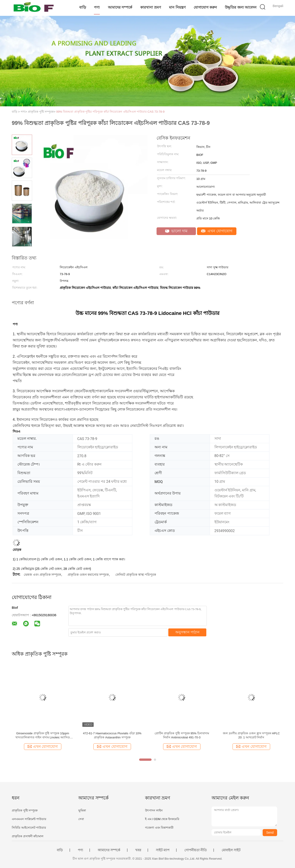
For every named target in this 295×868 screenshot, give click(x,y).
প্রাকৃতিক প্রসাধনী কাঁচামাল (28, 836)
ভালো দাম (176, 231)
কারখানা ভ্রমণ (151, 7)
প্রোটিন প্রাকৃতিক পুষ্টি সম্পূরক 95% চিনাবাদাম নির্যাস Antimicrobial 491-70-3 (182, 735)
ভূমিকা (82, 810)
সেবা (81, 819)
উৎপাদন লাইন (154, 810)
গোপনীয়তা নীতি (196, 850)
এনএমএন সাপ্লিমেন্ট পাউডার (29, 819)
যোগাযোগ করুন (205, 7)
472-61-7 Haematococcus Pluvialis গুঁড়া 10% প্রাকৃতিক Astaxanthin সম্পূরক (112, 735)
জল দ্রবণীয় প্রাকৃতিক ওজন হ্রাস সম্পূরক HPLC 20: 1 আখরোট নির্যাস (251, 735)
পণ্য (97, 7)
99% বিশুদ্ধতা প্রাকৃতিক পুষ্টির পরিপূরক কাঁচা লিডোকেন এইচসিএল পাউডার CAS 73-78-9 (111, 112)
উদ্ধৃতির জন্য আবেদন (241, 7)
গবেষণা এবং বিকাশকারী (159, 828)
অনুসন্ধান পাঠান (187, 632)
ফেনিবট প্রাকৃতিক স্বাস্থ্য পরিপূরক (136, 575)
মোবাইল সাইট (231, 850)
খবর (138, 850)
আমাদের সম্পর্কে (120, 7)
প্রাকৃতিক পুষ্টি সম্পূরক (25, 810)
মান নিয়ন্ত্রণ (177, 7)
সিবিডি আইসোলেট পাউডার (29, 828)
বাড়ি (83, 7)
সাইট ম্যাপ (163, 850)
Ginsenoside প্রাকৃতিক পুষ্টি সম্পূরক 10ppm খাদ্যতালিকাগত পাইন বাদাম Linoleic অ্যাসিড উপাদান (43, 736)
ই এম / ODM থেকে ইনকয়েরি (162, 819)
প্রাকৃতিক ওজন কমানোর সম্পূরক (88, 575)
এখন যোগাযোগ (217, 231)
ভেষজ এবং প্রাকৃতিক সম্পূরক (43, 575)
